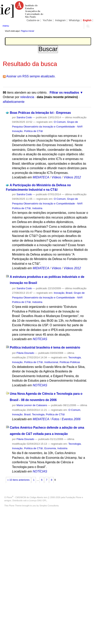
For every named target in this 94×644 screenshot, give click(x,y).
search (87, 25)
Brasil (69, 293)
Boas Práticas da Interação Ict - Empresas (40, 113)
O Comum (60, 122)
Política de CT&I (33, 131)
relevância (27, 97)
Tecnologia (74, 357)
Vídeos (56, 177)
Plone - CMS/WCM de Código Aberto (25, 497)
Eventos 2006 (71, 419)
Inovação (17, 131)
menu (6, 26)
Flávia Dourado (25, 353)
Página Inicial (27, 31)
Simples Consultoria (49, 506)
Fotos (55, 419)
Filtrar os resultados (64, 93)
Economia (50, 448)
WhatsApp (74, 20)
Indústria (37, 208)
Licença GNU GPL (38, 500)
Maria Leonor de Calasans (32, 405)
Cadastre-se (33, 20)
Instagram (60, 20)
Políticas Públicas (70, 362)
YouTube (47, 20)
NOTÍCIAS (40, 339)
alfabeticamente (14, 102)
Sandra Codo (24, 117)
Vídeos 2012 (72, 177)
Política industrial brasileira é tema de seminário (45, 347)
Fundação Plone (74, 497)
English (87, 20)
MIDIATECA (41, 177)
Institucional (51, 362)
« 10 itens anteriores (19, 480)
